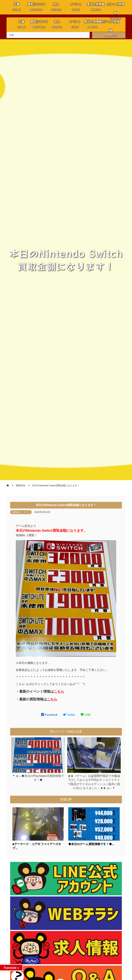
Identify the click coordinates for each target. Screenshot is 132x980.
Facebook (49, 715)
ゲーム (27, 512)
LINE (86, 715)
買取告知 (16, 512)
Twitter (69, 715)
